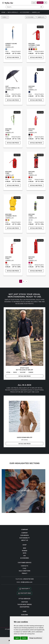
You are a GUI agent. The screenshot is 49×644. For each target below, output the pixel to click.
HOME (3, 12)
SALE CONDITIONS (24, 571)
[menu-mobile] (3, 3)
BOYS (25, 553)
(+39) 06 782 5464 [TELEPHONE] (28, 579)
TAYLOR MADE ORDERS (24, 604)
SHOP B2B (25, 602)
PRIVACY (25, 573)
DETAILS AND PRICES (13, 57)
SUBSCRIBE (24, 615)
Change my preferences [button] (36, 638)
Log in (34, 3)
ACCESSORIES (25, 12)
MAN (24, 548)
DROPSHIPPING (25, 607)
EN (46, 3)
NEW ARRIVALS (13, 12)
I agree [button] (17, 638)
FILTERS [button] (5, 17)
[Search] (24, 7)
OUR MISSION (24, 535)
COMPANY (24, 533)
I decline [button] (24, 638)
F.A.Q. (25, 568)
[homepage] (9, 3)
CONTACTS (24, 566)
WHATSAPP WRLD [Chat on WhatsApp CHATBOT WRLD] (24, 593)
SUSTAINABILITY (24, 538)
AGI (24, 556)
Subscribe (40, 3)
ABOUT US (25, 540)
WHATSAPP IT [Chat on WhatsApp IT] (25, 589)
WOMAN (24, 551)
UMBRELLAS (36, 12)
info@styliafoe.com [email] (27, 582)
